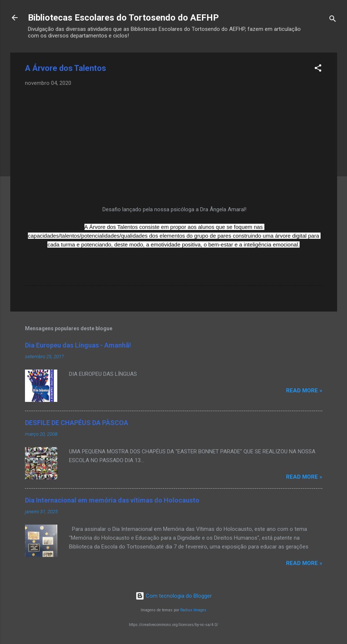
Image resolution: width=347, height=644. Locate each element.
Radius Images (193, 610)
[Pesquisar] (333, 20)
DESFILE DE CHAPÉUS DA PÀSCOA (77, 423)
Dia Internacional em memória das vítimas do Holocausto (112, 500)
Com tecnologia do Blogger (174, 596)
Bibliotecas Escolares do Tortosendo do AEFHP (123, 18)
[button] (318, 69)
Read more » (304, 391)
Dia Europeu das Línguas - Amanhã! (78, 345)
